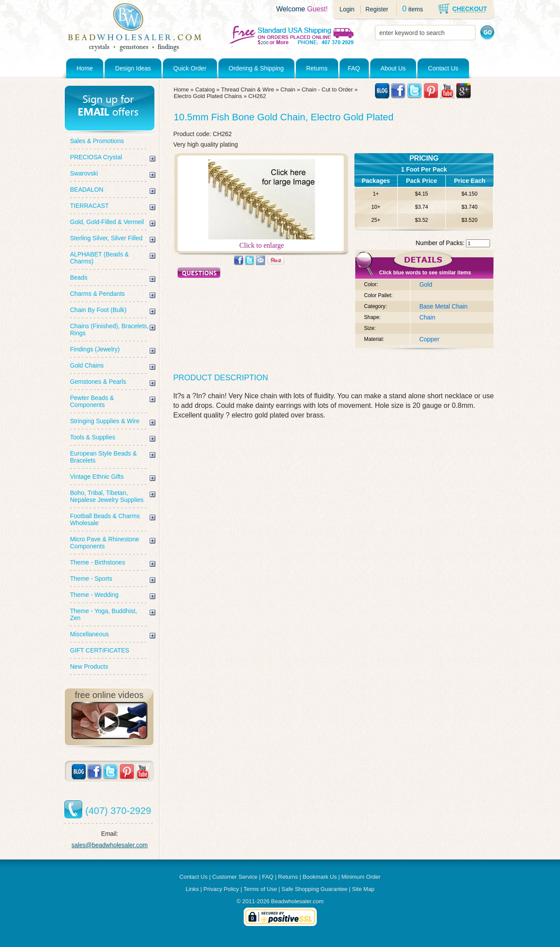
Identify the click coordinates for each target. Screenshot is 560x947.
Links (192, 889)
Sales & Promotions (97, 141)
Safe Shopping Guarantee (315, 889)
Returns (317, 68)
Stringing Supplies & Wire (105, 421)
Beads (79, 277)
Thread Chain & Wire (247, 89)
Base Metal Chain (443, 306)
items (415, 9)
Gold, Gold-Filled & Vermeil (107, 222)
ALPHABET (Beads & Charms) (99, 258)
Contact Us (443, 68)
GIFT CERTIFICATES (100, 650)
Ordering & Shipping (256, 68)
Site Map (363, 889)
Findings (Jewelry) (95, 349)
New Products (89, 666)
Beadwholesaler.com (297, 901)
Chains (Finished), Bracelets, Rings (109, 330)
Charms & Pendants (97, 294)
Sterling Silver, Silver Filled (106, 238)
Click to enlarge (262, 242)
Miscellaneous (89, 634)
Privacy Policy (221, 889)
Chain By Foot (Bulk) (98, 310)
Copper (429, 339)
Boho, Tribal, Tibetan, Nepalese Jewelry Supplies (107, 496)
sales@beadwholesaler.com (110, 845)
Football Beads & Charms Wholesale (105, 519)
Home (85, 68)
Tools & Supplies (93, 437)
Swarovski (84, 173)
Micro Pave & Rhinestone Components (105, 543)
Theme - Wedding (94, 595)
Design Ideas (133, 68)
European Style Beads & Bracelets (103, 457)
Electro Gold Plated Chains (208, 96)
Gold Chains (87, 365)
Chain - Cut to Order (327, 89)
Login (347, 9)
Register (377, 9)
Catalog (205, 89)
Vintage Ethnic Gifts (97, 477)
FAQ (354, 68)
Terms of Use (260, 889)
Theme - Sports (91, 579)
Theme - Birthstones (98, 562)
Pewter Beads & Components (92, 401)
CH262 (257, 96)
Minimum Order (361, 877)
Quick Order (190, 68)
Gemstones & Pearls (98, 382)
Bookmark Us (320, 877)
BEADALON (87, 189)
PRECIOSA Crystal (96, 157)
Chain (288, 89)
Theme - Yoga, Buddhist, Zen (103, 614)
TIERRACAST (89, 206)
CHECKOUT (470, 9)
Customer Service (235, 877)
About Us (393, 68)
